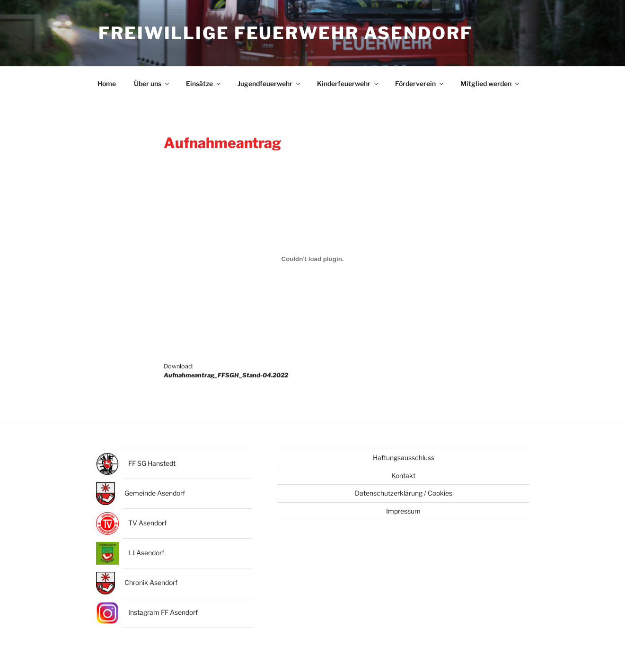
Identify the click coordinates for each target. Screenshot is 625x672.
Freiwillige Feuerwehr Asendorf (286, 33)
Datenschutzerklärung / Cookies (404, 493)
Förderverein (420, 84)
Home (107, 84)
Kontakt (403, 476)
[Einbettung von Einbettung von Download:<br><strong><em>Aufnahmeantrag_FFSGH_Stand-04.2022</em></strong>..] (312, 259)
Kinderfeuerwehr (348, 84)
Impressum (403, 511)
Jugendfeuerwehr (269, 84)
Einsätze (204, 84)
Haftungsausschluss (404, 458)
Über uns (152, 84)
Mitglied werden (490, 84)
